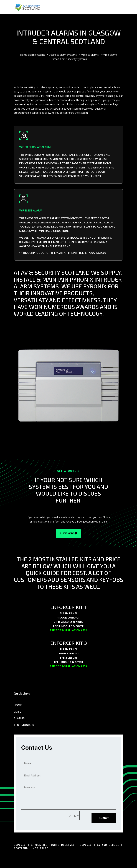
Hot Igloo (41, 848)
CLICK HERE (67, 533)
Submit (104, 818)
